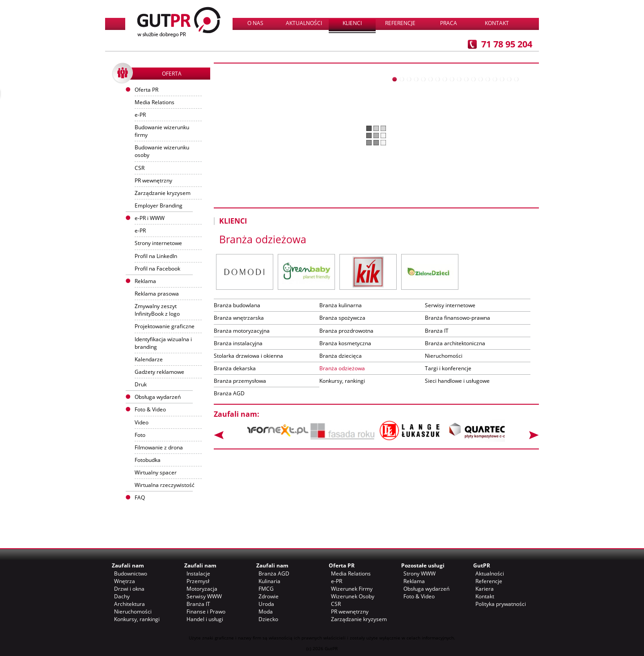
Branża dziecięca (341, 356)
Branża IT (437, 331)
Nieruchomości (444, 356)
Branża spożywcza (342, 318)
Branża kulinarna (341, 305)
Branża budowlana (237, 305)
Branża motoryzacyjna (242, 331)
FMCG (266, 589)
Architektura (129, 604)
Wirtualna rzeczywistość (165, 485)
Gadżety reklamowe (159, 372)
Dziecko (268, 619)
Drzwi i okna (129, 589)
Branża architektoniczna (455, 343)
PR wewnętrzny (153, 180)
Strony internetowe (158, 243)
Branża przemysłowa (240, 381)
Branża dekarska (235, 368)
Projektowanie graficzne (165, 326)
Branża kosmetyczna (345, 343)
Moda (266, 612)
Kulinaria (269, 581)
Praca (449, 23)
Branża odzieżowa (342, 368)
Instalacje (198, 573)
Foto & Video (419, 596)
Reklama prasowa (157, 294)
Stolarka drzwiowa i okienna (248, 356)
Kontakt (497, 23)
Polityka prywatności (501, 604)
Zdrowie (269, 596)
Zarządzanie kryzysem (163, 193)
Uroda (266, 604)
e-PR (140, 115)
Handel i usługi (205, 619)
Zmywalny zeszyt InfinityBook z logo (157, 310)
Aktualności (304, 23)
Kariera (485, 589)
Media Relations (155, 102)
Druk (141, 384)
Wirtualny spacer (156, 472)
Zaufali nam (128, 565)
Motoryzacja (202, 589)
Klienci (352, 23)
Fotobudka (148, 460)
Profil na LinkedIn (156, 256)
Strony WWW (419, 573)
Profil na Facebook (157, 269)
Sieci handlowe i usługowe (457, 381)
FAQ (140, 497)
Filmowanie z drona (159, 447)
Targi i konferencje (448, 368)
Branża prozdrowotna (346, 331)
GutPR (482, 565)
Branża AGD (229, 393)
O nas (255, 23)
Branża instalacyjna (238, 343)
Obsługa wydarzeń (158, 397)
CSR (140, 168)
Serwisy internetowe (450, 305)
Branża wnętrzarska (239, 318)
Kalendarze (149, 359)
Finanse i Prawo (206, 612)
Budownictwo (131, 573)
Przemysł (198, 581)
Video (142, 422)
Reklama (414, 581)
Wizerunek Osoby (353, 596)
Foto (140, 435)
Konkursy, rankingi (342, 381)
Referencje (400, 23)
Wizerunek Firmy (352, 589)
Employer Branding (159, 205)
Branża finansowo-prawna (458, 318)
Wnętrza (125, 581)
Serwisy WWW (204, 596)
